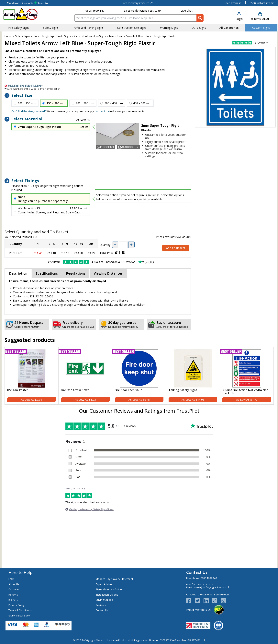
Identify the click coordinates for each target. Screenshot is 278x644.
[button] (239, 16)
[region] (31, 368)
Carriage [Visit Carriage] (14, 589)
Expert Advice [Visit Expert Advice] (104, 584)
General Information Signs (90, 36)
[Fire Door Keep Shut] (139, 376)
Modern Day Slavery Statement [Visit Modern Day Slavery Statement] (114, 579)
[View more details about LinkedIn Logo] (208, 601)
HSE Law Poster (17, 390)
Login (239, 19)
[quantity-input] (123, 245)
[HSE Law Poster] (31, 376)
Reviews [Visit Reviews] (101, 605)
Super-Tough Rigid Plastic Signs (52, 36)
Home (8, 36)
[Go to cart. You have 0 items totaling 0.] (260, 16)
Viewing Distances (108, 273)
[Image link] (139, 86)
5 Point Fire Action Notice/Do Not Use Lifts (245, 392)
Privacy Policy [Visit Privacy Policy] (17, 605)
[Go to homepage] (26, 14)
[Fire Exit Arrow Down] (85, 376)
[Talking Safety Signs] (193, 376)
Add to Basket (176, 248)
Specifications (47, 273)
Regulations (76, 273)
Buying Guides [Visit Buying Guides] (104, 600)
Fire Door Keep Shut (128, 390)
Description (18, 273)
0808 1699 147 (95, 11)
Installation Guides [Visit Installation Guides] (107, 595)
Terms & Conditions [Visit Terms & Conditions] (20, 610)
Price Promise (233, 3)
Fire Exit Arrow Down (75, 390)
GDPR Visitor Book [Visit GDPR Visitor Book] (19, 615)
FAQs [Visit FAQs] (11, 579)
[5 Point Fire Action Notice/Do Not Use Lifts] (247, 376)
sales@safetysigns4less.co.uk (143, 11)
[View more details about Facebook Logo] (191, 601)
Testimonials (28, 3)
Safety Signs (23, 36)
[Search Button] (200, 18)
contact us (102, 111)
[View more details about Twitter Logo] (199, 601)
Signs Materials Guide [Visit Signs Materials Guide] (109, 589)
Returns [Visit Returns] (13, 595)
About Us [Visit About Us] (14, 584)
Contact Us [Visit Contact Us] (102, 610)
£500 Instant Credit (261, 3)
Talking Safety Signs (183, 390)
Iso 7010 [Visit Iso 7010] (13, 600)
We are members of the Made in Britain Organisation (32, 89)
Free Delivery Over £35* (137, 3)
